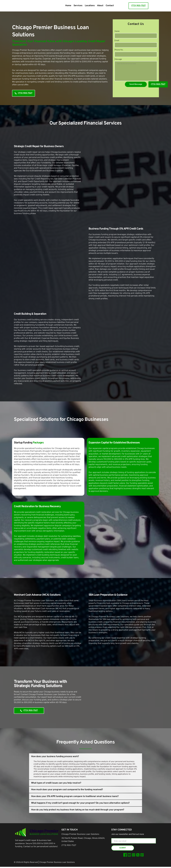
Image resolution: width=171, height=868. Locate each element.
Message (118, 64)
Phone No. (119, 53)
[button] (86, 757)
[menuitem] (68, 6)
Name (117, 31)
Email (117, 42)
